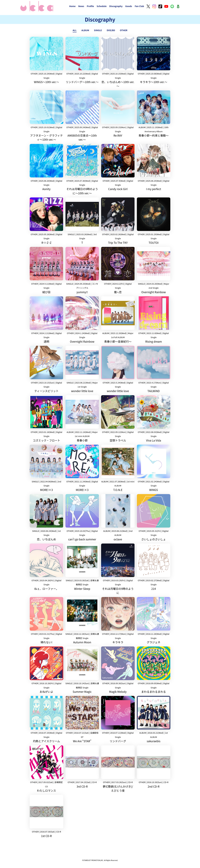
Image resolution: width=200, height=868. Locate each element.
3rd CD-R (82, 767)
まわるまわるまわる (154, 670)
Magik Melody (118, 670)
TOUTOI (154, 221)
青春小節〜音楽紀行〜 (118, 320)
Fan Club (139, 6)
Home (72, 6)
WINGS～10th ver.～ (46, 60)
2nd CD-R (154, 767)
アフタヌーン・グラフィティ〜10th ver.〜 (46, 116)
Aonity (46, 167)
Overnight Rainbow (154, 270)
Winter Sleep (82, 567)
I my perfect (154, 167)
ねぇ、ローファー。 (46, 567)
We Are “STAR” (82, 719)
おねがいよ (46, 670)
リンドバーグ (118, 719)
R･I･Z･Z (46, 221)
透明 (46, 320)
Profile (90, 6)
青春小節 (82, 419)
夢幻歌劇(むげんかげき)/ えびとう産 (118, 769)
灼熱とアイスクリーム (46, 719)
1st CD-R (46, 816)
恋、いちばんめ (46, 518)
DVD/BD (111, 30)
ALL (75, 30)
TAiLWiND (154, 369)
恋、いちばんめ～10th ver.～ (118, 62)
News (81, 6)
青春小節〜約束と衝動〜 (154, 114)
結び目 (46, 270)
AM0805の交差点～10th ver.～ (82, 116)
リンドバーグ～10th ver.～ (82, 60)
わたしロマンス (46, 769)
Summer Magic (82, 670)
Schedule (102, 6)
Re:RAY (118, 114)
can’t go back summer (82, 518)
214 (154, 567)
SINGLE (98, 30)
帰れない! (46, 621)
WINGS (154, 468)
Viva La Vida (154, 419)
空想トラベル (118, 419)
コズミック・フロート (46, 419)
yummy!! (82, 270)
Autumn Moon (82, 621)
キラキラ (118, 621)
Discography (116, 6)
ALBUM (85, 30)
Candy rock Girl (118, 167)
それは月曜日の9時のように (118, 569)
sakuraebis (154, 719)
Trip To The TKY (118, 221)
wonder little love (82, 369)
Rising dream (154, 320)
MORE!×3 (46, 468)
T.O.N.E (118, 468)
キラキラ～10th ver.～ (154, 60)
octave (118, 518)
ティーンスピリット (46, 369)
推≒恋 (118, 270)
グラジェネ (154, 621)
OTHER (124, 30)
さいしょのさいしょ (154, 518)
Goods (129, 6)
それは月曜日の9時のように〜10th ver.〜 (82, 170)
